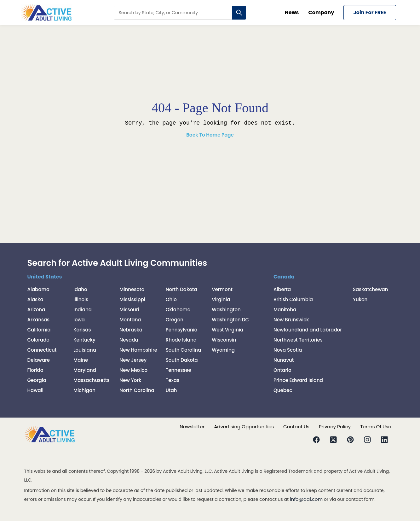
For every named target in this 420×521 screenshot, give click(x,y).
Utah (171, 390)
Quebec (283, 390)
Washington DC (230, 320)
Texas (173, 380)
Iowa (79, 320)
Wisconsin (224, 340)
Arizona (36, 310)
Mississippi (132, 299)
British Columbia (293, 299)
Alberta (282, 289)
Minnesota (132, 289)
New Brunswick (291, 320)
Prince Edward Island (298, 380)
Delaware (39, 360)
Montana (130, 320)
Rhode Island (181, 340)
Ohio (171, 299)
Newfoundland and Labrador (308, 330)
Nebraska (131, 330)
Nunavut (284, 360)
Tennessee (178, 370)
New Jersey (133, 360)
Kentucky (84, 340)
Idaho (80, 289)
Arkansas (39, 320)
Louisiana (85, 350)
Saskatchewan (371, 289)
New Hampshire (138, 350)
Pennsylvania (182, 330)
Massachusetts (92, 380)
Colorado (38, 340)
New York (130, 380)
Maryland (85, 370)
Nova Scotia (288, 350)
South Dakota (182, 360)
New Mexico (133, 370)
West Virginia (227, 330)
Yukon (360, 299)
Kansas (82, 330)
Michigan (84, 390)
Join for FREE (370, 12)
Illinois (81, 299)
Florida (35, 370)
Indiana (83, 310)
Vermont (222, 289)
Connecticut (42, 350)
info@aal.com (306, 499)
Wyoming (223, 350)
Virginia (221, 299)
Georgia (37, 380)
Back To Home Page (210, 135)
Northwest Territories (298, 340)
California (39, 330)
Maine (81, 360)
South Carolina (184, 350)
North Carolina (137, 390)
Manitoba (285, 310)
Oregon (175, 320)
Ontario (282, 370)
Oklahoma (178, 310)
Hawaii (35, 390)
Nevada (129, 340)
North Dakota (181, 289)
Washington (226, 310)
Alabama (39, 289)
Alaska (35, 299)
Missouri (129, 310)
